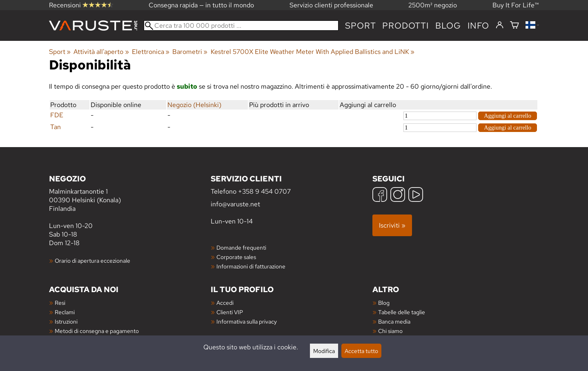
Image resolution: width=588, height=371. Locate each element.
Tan (56, 127)
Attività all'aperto (101, 52)
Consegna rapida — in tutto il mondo (201, 5)
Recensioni (81, 5)
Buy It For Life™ (516, 5)
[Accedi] (500, 25)
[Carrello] (514, 26)
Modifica (324, 351)
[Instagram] (398, 196)
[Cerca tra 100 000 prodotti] (241, 26)
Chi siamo (390, 331)
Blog (384, 303)
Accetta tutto (361, 351)
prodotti (405, 26)
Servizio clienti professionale (331, 5)
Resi (60, 303)
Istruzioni (66, 321)
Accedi (225, 303)
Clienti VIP (230, 312)
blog (448, 26)
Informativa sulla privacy (247, 321)
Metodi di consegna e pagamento (97, 331)
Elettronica (151, 52)
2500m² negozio (433, 5)
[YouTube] (416, 196)
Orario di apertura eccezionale (92, 260)
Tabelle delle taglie (402, 312)
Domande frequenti (241, 247)
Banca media (394, 321)
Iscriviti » (392, 225)
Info (478, 26)
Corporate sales (236, 257)
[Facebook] (380, 196)
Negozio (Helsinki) (194, 105)
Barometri (190, 52)
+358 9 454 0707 (264, 191)
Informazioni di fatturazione (251, 266)
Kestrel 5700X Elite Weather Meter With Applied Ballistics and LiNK (313, 52)
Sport (360, 26)
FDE (57, 115)
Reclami (65, 312)
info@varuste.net (235, 204)
